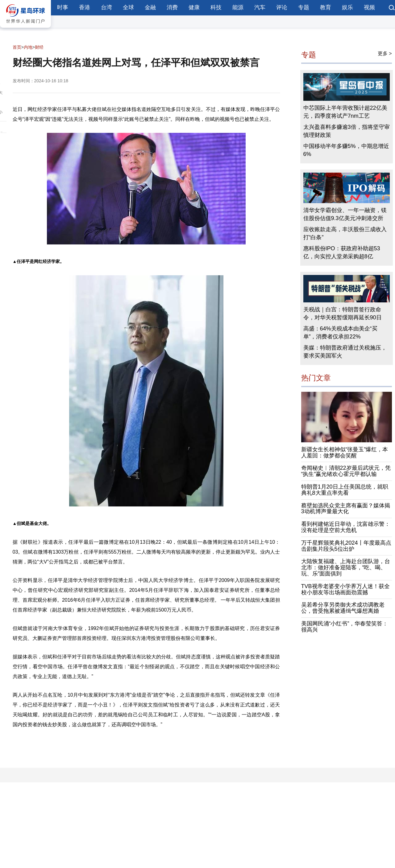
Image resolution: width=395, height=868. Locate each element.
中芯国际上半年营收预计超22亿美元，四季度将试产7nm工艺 (345, 112)
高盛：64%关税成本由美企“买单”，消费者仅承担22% (340, 333)
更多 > (385, 53)
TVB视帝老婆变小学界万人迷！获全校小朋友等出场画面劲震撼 (345, 589)
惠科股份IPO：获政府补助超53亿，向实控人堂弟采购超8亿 (342, 252)
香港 (85, 7)
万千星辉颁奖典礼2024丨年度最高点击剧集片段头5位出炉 (346, 546)
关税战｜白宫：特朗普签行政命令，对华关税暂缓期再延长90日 (343, 313)
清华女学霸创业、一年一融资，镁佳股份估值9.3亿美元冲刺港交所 (345, 214)
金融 (150, 7)
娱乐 (347, 7)
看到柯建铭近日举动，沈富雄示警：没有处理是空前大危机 (346, 527)
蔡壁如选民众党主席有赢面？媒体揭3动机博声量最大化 (346, 509)
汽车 (260, 7)
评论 (282, 7)
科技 (216, 7)
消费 (172, 7)
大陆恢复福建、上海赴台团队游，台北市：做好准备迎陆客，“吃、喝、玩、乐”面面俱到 (346, 567)
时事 (63, 7)
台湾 (106, 7)
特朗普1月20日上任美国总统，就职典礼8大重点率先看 (345, 490)
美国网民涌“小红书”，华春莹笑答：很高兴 (345, 627)
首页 (17, 47)
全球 (128, 7)
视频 (369, 7)
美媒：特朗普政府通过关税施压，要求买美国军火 (345, 352)
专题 (304, 7)
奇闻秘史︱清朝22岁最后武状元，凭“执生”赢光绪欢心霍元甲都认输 (346, 471)
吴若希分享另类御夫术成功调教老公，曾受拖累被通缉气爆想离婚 (343, 608)
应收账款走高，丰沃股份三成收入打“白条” (345, 233)
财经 (39, 47)
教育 (326, 7)
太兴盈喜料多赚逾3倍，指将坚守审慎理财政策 (347, 131)
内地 (28, 47)
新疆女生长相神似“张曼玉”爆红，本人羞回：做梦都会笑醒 (345, 452)
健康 (194, 7)
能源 (238, 7)
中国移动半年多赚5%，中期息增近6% (346, 150)
